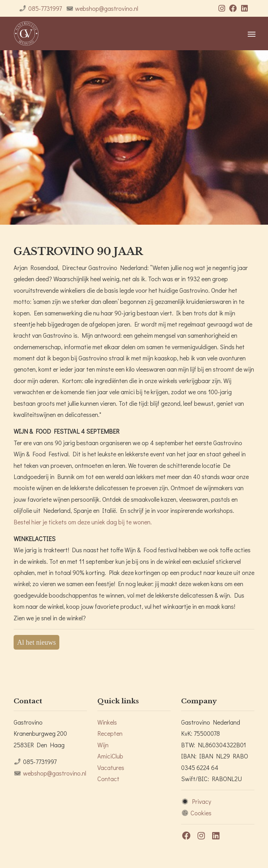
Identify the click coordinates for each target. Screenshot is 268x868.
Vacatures (111, 768)
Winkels (107, 722)
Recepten (110, 733)
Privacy (202, 801)
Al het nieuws (36, 642)
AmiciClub (110, 756)
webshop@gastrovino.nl (107, 8)
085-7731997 (45, 8)
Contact (108, 779)
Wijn (103, 745)
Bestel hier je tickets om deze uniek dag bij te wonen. (83, 522)
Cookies (201, 813)
